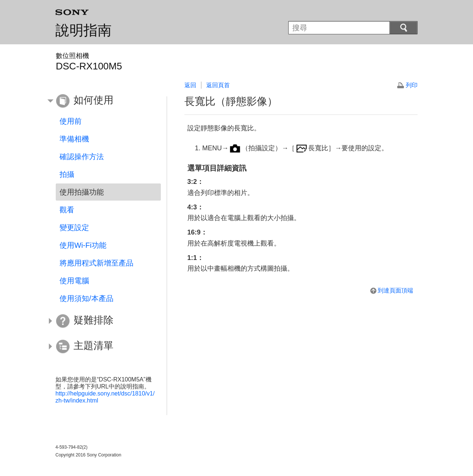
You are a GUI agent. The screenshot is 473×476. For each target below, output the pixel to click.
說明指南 (84, 30)
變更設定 (74, 227)
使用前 (71, 121)
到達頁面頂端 (395, 290)
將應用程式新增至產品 (96, 263)
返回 (190, 85)
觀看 (67, 210)
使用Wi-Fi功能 (83, 245)
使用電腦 (74, 281)
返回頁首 (218, 85)
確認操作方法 (82, 157)
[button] (103, 101)
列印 (412, 85)
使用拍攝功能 (82, 192)
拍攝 (67, 174)
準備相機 (74, 139)
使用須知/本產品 (86, 298)
